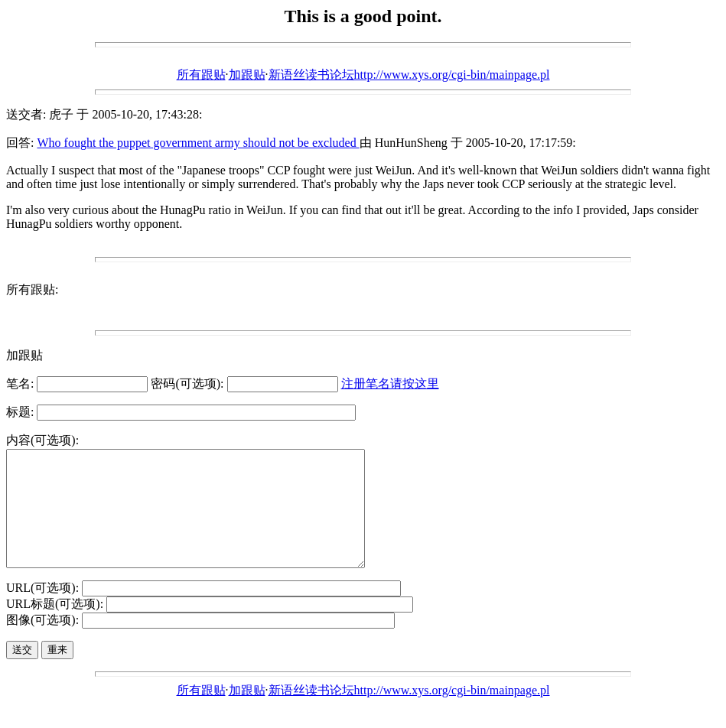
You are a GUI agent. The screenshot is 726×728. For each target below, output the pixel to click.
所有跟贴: (32, 289)
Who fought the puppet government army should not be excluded (198, 143)
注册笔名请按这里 (390, 383)
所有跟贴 (201, 75)
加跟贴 (247, 75)
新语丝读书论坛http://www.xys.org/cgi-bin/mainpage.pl (409, 75)
